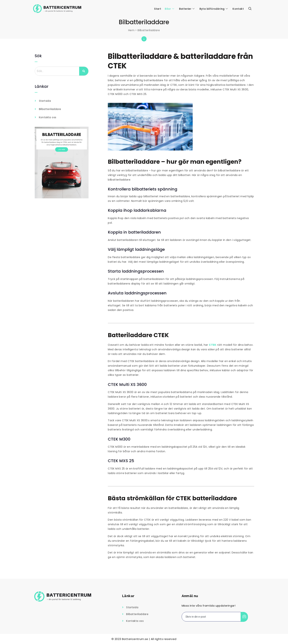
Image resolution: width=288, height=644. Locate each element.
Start (158, 9)
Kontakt (238, 9)
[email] (211, 617)
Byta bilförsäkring (214, 9)
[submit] (244, 617)
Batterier (187, 9)
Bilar (169, 9)
